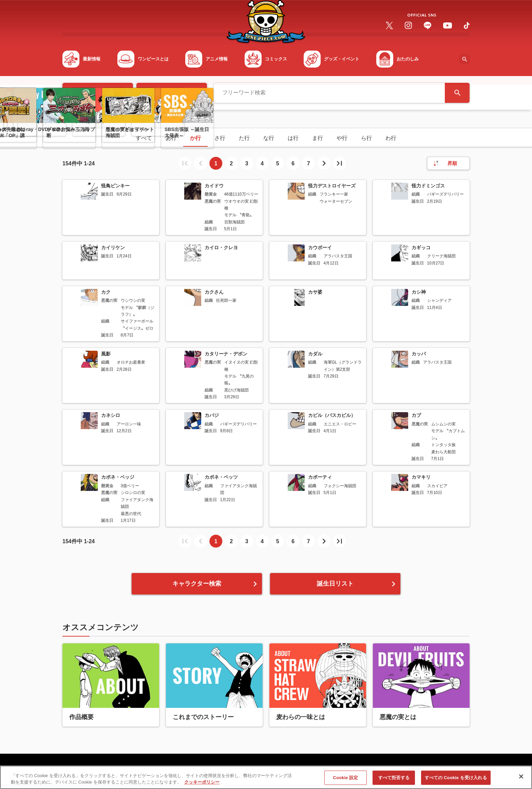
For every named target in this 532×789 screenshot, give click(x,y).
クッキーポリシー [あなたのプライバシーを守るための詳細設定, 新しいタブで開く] (202, 784)
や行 (342, 138)
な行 (269, 138)
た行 (244, 138)
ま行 (318, 138)
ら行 (366, 138)
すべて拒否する (394, 780)
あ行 (171, 138)
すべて (144, 138)
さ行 (220, 138)
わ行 (391, 138)
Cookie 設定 (345, 780)
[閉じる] (521, 779)
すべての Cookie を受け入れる (456, 780)
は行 (293, 138)
